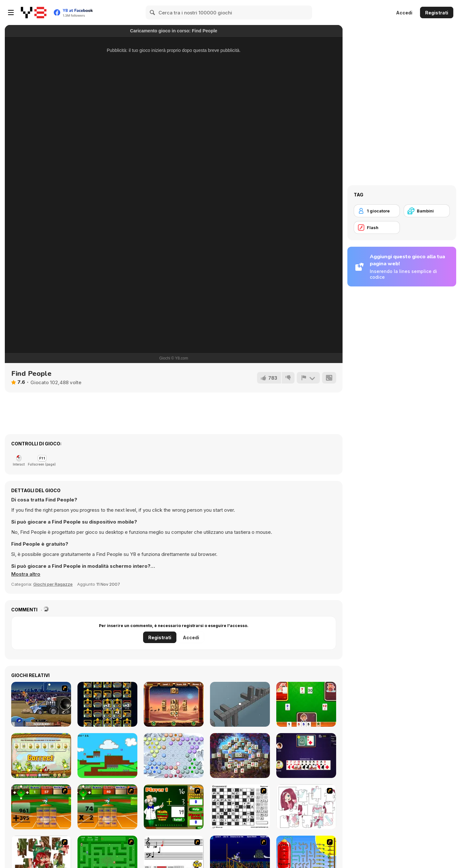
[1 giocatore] (377, 211)
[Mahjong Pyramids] (174, 704)
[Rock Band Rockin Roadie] (41, 704)
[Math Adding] (174, 807)
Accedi (404, 13)
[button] (26, 574)
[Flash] (377, 227)
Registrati (437, 13)
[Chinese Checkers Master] (174, 756)
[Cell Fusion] (107, 756)
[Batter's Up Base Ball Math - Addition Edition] (41, 807)
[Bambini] (427, 211)
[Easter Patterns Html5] (41, 756)
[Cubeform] (240, 704)
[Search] (153, 12)
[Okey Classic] (306, 704)
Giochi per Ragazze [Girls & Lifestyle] (53, 584)
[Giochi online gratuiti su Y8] (34, 12)
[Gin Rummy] (306, 756)
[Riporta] (308, 378)
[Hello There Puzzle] (306, 807)
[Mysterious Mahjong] (240, 756)
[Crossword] (240, 807)
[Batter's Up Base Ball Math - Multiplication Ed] (107, 807)
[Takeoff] (107, 704)
